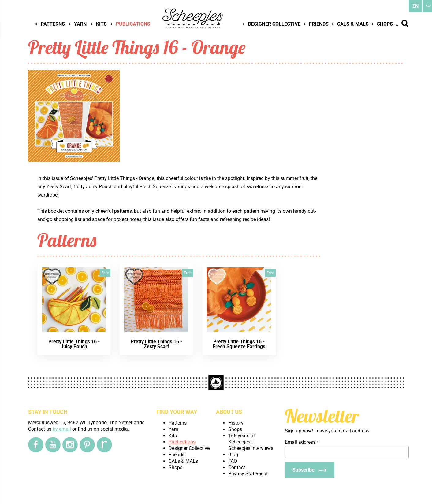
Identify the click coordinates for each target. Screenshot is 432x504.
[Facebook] (36, 445)
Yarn (80, 24)
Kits (101, 24)
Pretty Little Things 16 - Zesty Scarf (156, 344)
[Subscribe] (310, 470)
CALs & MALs (353, 24)
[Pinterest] (87, 445)
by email (62, 429)
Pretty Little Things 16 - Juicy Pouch (74, 344)
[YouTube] (53, 445)
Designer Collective (274, 24)
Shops (385, 24)
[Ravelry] (104, 445)
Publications (133, 24)
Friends (319, 24)
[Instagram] (70, 445)
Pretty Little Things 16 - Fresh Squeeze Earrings (239, 344)
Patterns (53, 24)
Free (105, 273)
